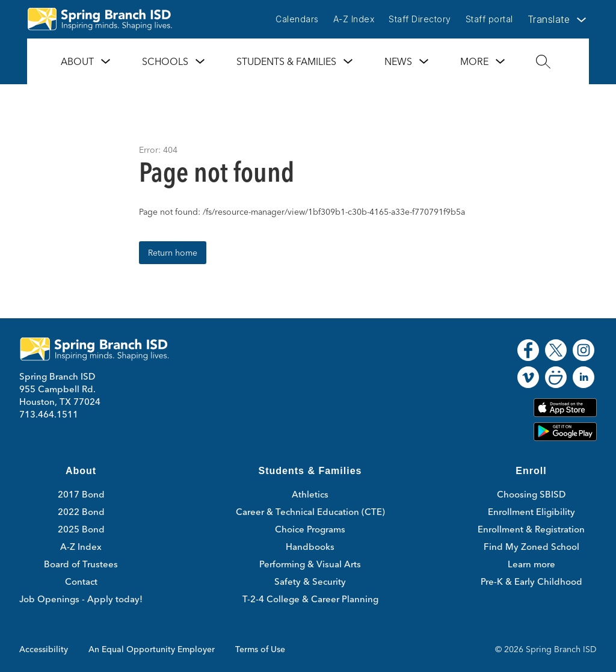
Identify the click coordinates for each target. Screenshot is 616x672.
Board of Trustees (81, 564)
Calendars (297, 19)
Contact (81, 581)
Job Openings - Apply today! (81, 599)
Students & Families (286, 61)
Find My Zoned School (531, 547)
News (398, 61)
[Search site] (543, 61)
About (77, 61)
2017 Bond (81, 494)
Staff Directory (420, 19)
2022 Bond (81, 512)
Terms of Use (260, 649)
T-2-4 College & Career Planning (310, 599)
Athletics (310, 494)
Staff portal (489, 19)
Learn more (531, 564)
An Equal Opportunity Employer (152, 649)
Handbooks (310, 547)
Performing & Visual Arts (310, 564)
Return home (173, 253)
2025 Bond (81, 529)
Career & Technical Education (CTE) (310, 512)
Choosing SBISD (531, 494)
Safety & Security (310, 581)
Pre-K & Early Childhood (531, 581)
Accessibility (44, 649)
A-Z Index (354, 19)
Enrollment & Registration (531, 529)
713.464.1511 (49, 414)
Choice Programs (310, 529)
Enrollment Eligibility (531, 512)
